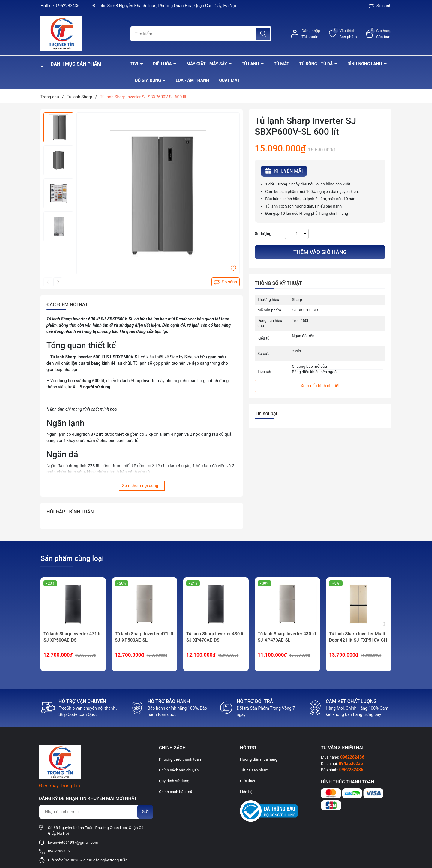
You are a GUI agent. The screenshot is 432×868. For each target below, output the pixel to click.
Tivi (135, 64)
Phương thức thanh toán (180, 759)
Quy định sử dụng (174, 781)
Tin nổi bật (266, 413)
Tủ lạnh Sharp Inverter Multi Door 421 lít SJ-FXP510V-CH (358, 637)
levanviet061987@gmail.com (73, 842)
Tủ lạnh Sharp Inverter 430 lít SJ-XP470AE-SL (287, 637)
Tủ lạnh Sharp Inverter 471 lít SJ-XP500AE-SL (144, 637)
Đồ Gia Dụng (148, 80)
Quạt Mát (229, 80)
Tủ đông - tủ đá (316, 64)
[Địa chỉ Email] (96, 812)
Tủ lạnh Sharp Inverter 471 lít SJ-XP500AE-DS (73, 637)
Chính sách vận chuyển (179, 770)
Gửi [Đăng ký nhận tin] (145, 812)
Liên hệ (246, 792)
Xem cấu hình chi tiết (320, 386)
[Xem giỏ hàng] (379, 34)
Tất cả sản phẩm (254, 770)
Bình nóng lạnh (365, 64)
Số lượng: (264, 234)
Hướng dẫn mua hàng (259, 759)
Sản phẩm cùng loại (72, 558)
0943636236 (351, 763)
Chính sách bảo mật (176, 792)
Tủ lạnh (251, 64)
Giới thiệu (248, 781)
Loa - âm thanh (192, 80)
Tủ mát (282, 64)
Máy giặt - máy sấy (207, 64)
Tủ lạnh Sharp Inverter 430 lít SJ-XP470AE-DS (216, 637)
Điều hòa (163, 64)
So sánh (380, 6)
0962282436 (68, 6)
